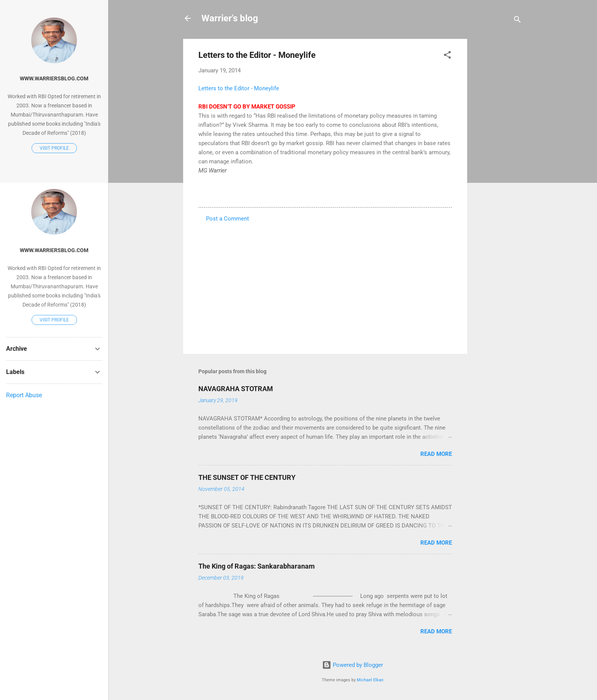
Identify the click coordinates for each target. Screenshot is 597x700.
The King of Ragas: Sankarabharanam (257, 566)
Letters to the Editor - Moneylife (239, 88)
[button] (447, 56)
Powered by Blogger (353, 665)
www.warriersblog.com (54, 78)
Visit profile (54, 148)
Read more (436, 454)
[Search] (517, 21)
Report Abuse (24, 395)
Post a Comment (227, 219)
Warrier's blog (230, 18)
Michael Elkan (370, 680)
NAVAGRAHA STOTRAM (236, 389)
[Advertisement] (498, 153)
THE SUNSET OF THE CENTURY (247, 477)
